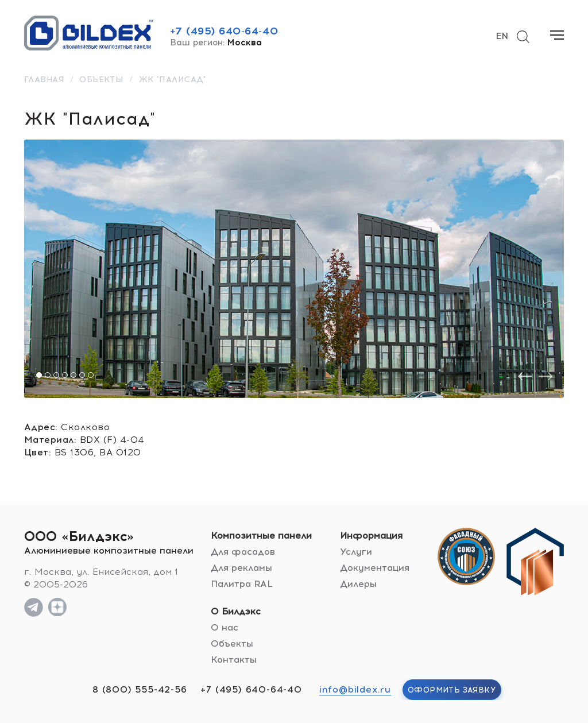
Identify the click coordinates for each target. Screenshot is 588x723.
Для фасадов (243, 552)
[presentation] (525, 376)
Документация (375, 568)
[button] (39, 375)
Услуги (356, 552)
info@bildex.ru (355, 689)
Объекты (232, 643)
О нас (225, 627)
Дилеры (358, 584)
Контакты (234, 660)
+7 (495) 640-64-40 (224, 31)
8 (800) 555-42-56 (140, 689)
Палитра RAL (242, 584)
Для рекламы (241, 568)
